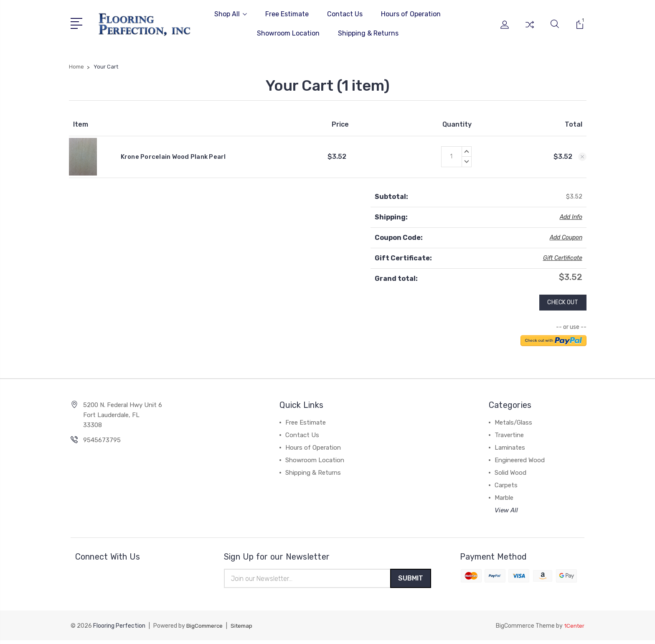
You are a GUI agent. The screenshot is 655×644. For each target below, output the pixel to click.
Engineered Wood (520, 463)
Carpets (506, 488)
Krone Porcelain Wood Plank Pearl (173, 157)
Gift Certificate (563, 258)
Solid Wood (510, 475)
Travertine (509, 438)
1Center (574, 630)
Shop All (231, 14)
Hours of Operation (411, 14)
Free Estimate (287, 14)
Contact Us (345, 14)
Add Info (571, 217)
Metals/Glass (513, 425)
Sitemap (244, 630)
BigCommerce (206, 630)
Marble (504, 500)
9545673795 (102, 443)
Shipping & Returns (368, 33)
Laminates (510, 450)
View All (506, 513)
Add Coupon (566, 238)
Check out (560, 304)
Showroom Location (288, 33)
